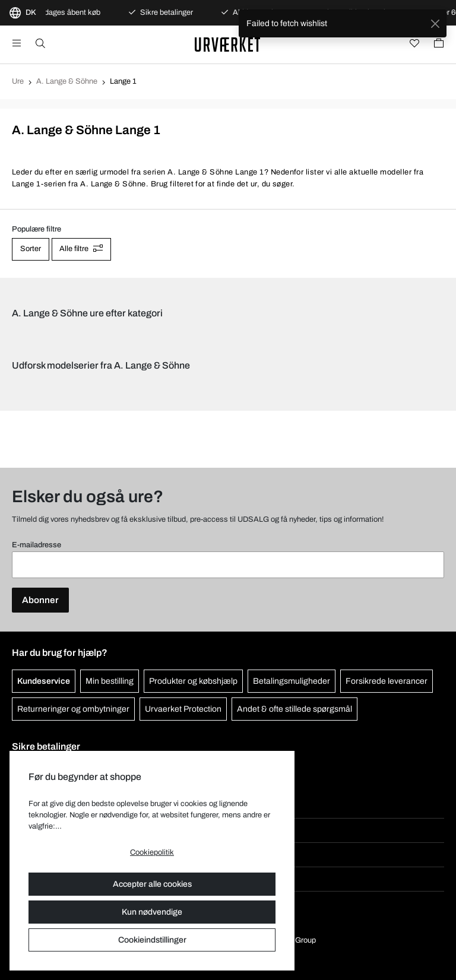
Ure (18, 81)
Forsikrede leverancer (387, 681)
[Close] (435, 23)
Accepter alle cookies (152, 884)
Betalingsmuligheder (292, 681)
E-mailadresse (37, 545)
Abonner (40, 600)
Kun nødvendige (152, 912)
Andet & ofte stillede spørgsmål (294, 709)
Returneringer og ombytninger (73, 709)
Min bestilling (110, 681)
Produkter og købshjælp (193, 681)
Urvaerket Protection (183, 709)
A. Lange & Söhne (67, 81)
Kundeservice (44, 681)
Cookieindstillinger (152, 940)
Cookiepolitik (152, 852)
